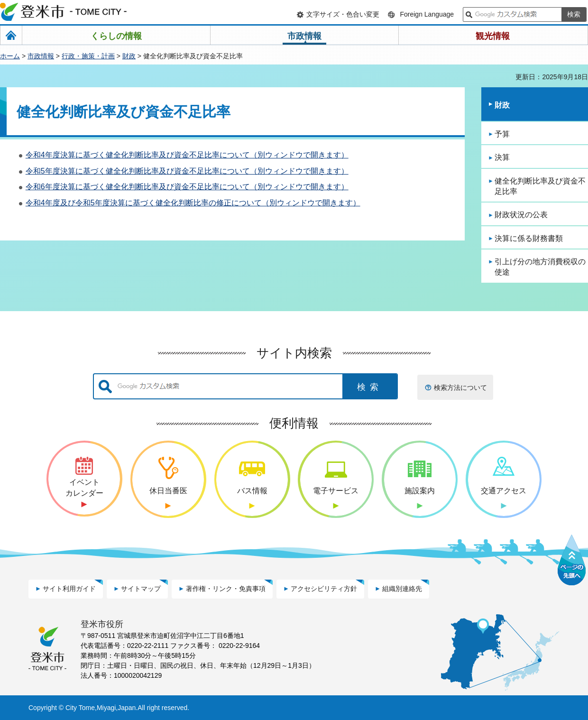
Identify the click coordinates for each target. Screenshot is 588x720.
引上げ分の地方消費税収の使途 (540, 267)
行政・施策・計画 (88, 56)
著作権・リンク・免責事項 (226, 589)
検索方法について (460, 388)
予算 (502, 134)
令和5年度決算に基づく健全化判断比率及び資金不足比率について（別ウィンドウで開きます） (187, 171)
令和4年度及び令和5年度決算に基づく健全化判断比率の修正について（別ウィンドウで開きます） (193, 203)
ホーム (10, 56)
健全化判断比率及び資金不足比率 (540, 186)
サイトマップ (141, 589)
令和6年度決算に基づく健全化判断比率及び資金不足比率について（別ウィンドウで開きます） (187, 187)
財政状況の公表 (521, 215)
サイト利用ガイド (69, 589)
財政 (129, 56)
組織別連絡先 (402, 589)
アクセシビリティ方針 (324, 589)
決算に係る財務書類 (529, 238)
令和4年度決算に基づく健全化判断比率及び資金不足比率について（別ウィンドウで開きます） (187, 155)
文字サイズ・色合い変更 (343, 14)
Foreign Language (427, 14)
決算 (502, 157)
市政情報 (41, 56)
